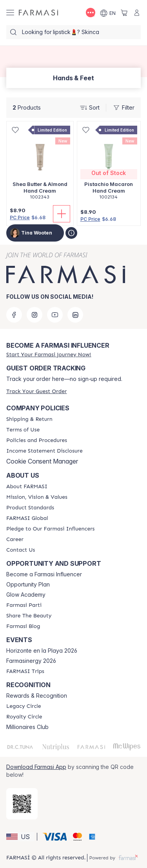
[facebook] (14, 315)
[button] (20, 837)
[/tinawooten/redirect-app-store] (22, 804)
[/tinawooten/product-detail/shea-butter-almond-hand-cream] (40, 165)
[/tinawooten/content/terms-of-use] (23, 430)
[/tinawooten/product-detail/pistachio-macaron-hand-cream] (109, 165)
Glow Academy (26, 595)
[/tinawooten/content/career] (15, 540)
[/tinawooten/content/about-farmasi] (27, 487)
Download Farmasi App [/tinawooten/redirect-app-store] (36, 767)
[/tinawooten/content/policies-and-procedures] (37, 440)
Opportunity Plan (28, 585)
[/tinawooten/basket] (124, 13)
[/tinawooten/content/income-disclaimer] (44, 451)
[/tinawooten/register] (49, 355)
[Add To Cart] (62, 214)
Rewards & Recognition (37, 696)
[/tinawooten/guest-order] (36, 391)
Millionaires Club (27, 727)
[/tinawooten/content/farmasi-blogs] (23, 626)
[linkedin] (75, 315)
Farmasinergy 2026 (31, 661)
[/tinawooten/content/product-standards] (30, 508)
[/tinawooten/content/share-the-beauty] (29, 616)
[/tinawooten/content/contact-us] (21, 550)
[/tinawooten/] (38, 13)
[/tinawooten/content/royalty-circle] (24, 717)
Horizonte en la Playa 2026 (42, 651)
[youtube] (55, 315)
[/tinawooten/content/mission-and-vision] (37, 497)
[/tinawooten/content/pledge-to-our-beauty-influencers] (50, 529)
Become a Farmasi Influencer (44, 574)
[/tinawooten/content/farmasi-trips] (25, 671)
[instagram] (34, 315)
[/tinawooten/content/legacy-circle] (24, 706)
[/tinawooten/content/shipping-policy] (29, 419)
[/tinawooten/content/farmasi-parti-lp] (24, 605)
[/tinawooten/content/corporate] (27, 518)
